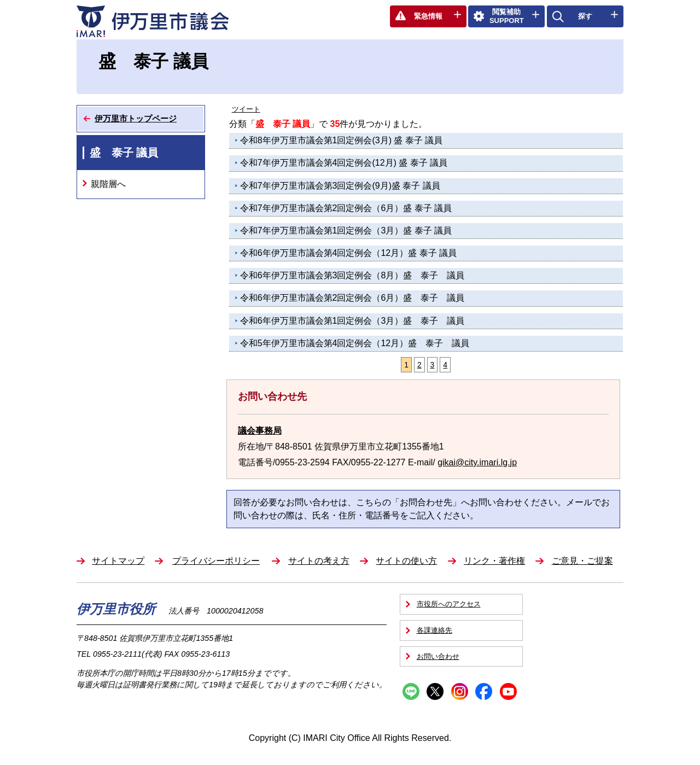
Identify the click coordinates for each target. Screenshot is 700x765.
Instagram (460, 691)
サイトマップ (118, 561)
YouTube (508, 691)
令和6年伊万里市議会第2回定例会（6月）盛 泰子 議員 (352, 298)
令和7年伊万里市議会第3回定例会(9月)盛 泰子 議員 (340, 186)
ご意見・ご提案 (582, 561)
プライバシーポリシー (216, 561)
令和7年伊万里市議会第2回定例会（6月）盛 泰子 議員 (346, 208)
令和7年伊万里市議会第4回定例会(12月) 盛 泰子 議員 (344, 163)
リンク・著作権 (494, 561)
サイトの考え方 (319, 561)
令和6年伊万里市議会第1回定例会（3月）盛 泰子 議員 (352, 321)
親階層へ (108, 184)
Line (411, 691)
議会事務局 (260, 431)
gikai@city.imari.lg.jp (477, 462)
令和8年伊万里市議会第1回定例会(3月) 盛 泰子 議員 (342, 140)
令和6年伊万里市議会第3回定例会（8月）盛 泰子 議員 (352, 275)
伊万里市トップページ (136, 118)
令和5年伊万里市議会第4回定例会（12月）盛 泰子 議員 (355, 343)
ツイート (246, 109)
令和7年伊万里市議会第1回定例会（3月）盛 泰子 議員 (346, 230)
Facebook (484, 691)
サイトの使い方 (406, 561)
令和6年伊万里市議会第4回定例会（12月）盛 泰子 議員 (348, 253)
